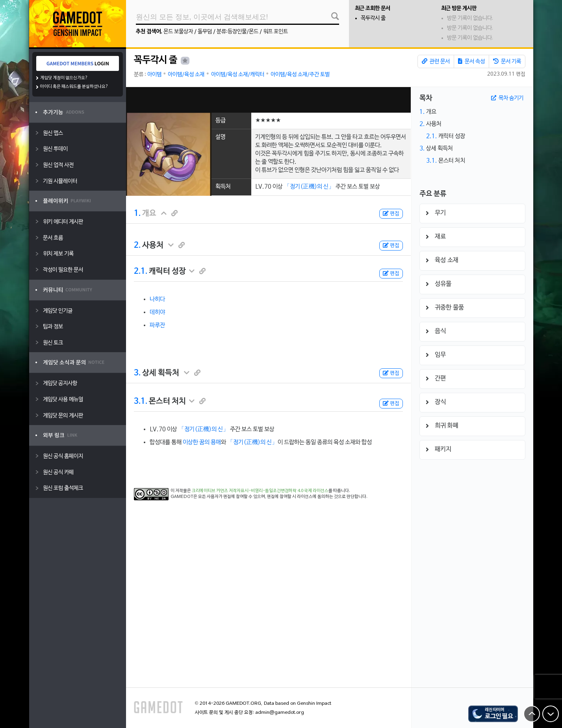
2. (137, 245)
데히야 (157, 312)
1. (137, 214)
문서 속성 (471, 61)
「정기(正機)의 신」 (309, 187)
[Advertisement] (268, 100)
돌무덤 (205, 32)
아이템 (154, 75)
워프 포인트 (275, 32)
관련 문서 (436, 61)
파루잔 (157, 325)
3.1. (141, 401)
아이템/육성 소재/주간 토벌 (300, 75)
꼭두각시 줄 (373, 18)
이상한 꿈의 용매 (202, 442)
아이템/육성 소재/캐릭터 (238, 75)
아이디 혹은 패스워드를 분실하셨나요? (74, 87)
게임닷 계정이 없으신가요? (64, 78)
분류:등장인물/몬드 (237, 32)
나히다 (157, 299)
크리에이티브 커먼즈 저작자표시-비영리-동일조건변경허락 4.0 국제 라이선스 (260, 491)
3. (137, 373)
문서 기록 (507, 61)
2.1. (141, 271)
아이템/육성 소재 (186, 75)
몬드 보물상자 (178, 32)
